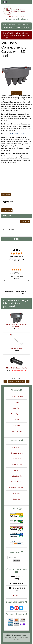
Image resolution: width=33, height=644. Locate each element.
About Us (12, 24)
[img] (17, 253)
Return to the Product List (16, 381)
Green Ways (16, 408)
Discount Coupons (16, 482)
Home (5, 24)
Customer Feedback (16, 397)
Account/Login (16, 447)
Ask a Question (7, 210)
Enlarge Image (16, 93)
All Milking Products (14, 33)
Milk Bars (25, 33)
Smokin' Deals (7, 28)
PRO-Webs (16, 639)
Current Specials (16, 414)
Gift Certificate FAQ (17, 476)
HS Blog (17, 28)
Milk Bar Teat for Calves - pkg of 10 (16, 368)
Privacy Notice (16, 459)
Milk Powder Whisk (16, 348)
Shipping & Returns (17, 453)
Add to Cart (25, 221)
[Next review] (28, 280)
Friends (16, 402)
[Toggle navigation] (5, 2)
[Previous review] (5, 280)
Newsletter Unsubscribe (16, 488)
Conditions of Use (16, 465)
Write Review (6, 194)
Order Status (16, 493)
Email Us (16, 596)
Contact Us (26, 28)
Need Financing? (23, 24)
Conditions (17, 425)
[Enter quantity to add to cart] (12, 221)
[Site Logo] (16, 11)
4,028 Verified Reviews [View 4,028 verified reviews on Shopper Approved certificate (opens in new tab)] (16, 256)
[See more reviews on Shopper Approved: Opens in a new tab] (15, 292)
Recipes (17, 420)
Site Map (16, 470)
